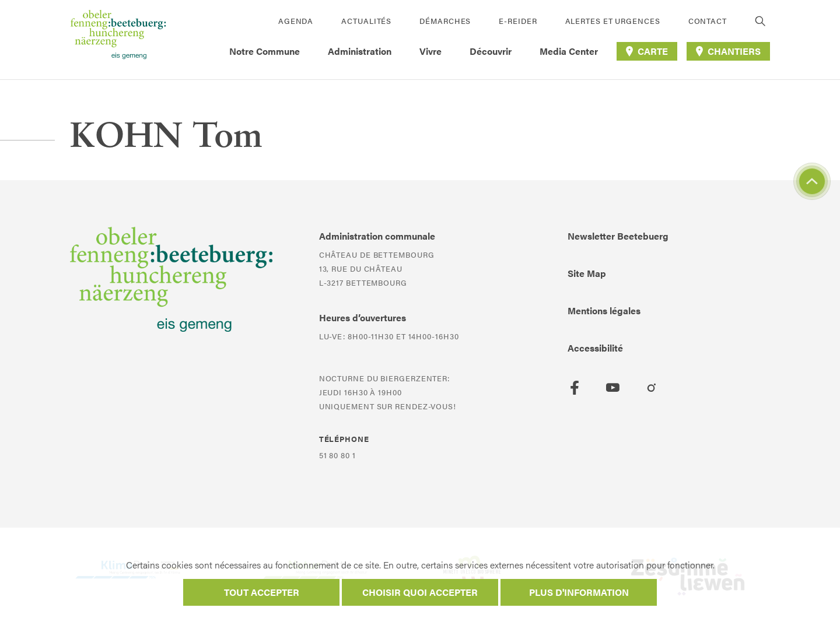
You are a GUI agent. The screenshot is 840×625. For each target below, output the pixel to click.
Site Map (587, 273)
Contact (708, 21)
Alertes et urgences (613, 21)
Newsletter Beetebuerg (618, 236)
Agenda (296, 21)
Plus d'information (579, 592)
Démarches (445, 21)
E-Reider (518, 21)
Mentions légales (604, 310)
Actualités (366, 21)
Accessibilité (595, 348)
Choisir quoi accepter (420, 592)
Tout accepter (262, 592)
